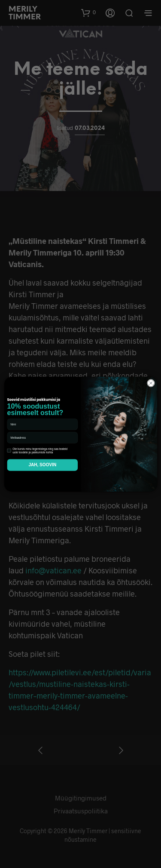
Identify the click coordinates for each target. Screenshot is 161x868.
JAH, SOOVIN (42, 465)
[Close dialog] (151, 383)
